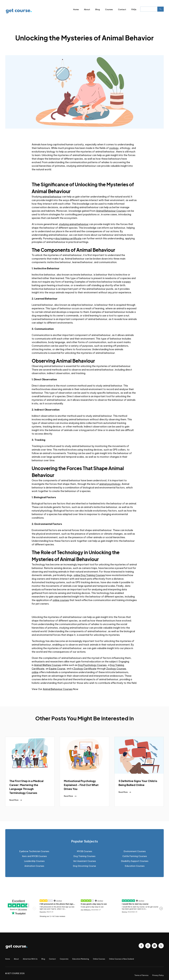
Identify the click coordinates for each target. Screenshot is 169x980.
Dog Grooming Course (84, 866)
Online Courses (99, 959)
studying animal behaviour (74, 224)
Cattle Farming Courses (135, 856)
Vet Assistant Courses (84, 861)
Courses (109, 9)
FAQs (134, 9)
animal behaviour (52, 197)
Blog (98, 9)
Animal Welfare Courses (48, 665)
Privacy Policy (158, 975)
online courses (61, 600)
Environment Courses (135, 851)
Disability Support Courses (135, 861)
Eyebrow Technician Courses (34, 851)
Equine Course (57, 669)
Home (76, 9)
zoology (114, 148)
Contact (122, 9)
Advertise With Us (30, 959)
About (87, 9)
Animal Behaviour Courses (111, 211)
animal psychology (110, 484)
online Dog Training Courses (89, 575)
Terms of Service (141, 975)
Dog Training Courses (84, 856)
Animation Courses (34, 866)
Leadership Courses (34, 861)
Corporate (64, 959)
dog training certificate (68, 238)
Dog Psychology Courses (92, 665)
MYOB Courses (84, 851)
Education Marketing (81, 959)
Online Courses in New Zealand (121, 959)
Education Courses (135, 866)
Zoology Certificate (85, 669)
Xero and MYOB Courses (34, 856)
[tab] (84, 841)
